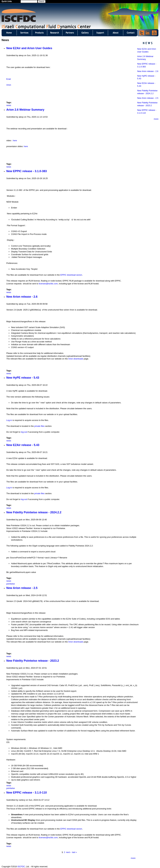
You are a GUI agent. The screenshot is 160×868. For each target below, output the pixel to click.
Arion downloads (76, 359)
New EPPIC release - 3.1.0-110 (27, 793)
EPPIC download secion (71, 275)
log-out (24, 432)
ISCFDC (21, 866)
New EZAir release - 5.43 (23, 445)
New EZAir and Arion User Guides (29, 48)
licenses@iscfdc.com (48, 284)
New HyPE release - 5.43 (23, 378)
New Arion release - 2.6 (22, 297)
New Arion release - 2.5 (22, 588)
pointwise (11, 584)
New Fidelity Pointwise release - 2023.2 (33, 661)
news (9, 105)
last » (75, 852)
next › (68, 852)
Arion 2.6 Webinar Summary (25, 110)
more (133, 858)
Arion (9, 85)
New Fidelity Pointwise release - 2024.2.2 (34, 512)
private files (39, 426)
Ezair (9, 79)
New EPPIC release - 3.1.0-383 (27, 171)
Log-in (9, 420)
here (15, 140)
